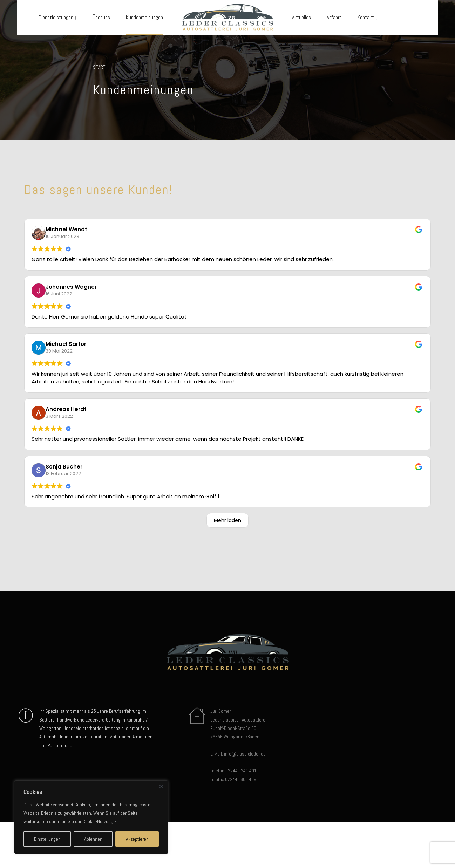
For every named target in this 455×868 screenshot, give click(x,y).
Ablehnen (93, 839)
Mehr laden (227, 520)
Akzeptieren (137, 839)
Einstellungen (47, 839)
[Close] (161, 786)
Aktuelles (301, 17)
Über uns (101, 17)
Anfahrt (334, 17)
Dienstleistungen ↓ (58, 17)
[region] (91, 817)
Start (99, 67)
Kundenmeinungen (144, 17)
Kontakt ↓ (368, 17)
